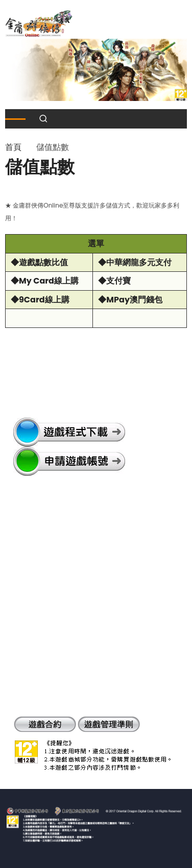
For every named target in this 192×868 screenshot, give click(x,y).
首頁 (13, 147)
